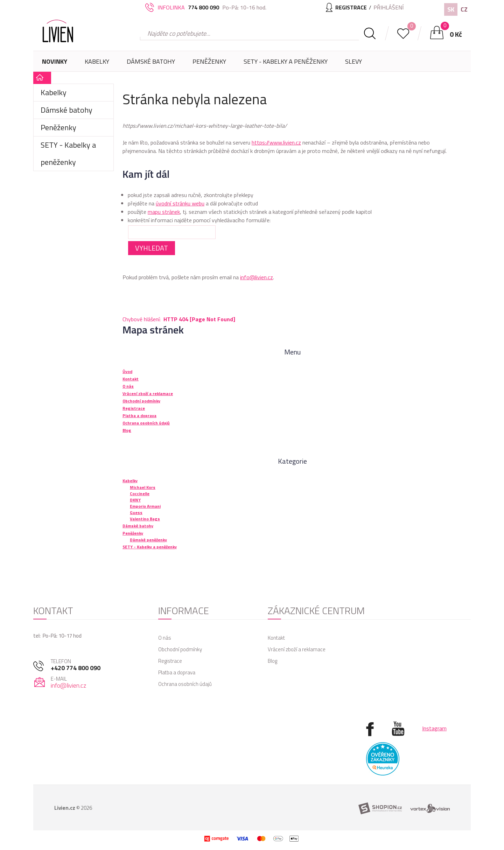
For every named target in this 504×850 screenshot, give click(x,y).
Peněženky (209, 64)
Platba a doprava (177, 672)
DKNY (135, 500)
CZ (464, 9)
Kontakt (276, 638)
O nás (165, 638)
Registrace (170, 661)
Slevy (353, 61)
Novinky (55, 61)
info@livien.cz (257, 277)
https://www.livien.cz (276, 142)
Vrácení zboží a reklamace (297, 649)
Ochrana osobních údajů (185, 684)
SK (451, 9)
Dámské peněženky (148, 540)
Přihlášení (388, 7)
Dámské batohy (151, 61)
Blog (272, 661)
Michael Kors (143, 487)
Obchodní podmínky (180, 649)
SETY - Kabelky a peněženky (286, 61)
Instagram (434, 728)
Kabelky (97, 64)
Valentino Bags (145, 519)
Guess (136, 512)
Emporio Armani (145, 506)
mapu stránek (164, 212)
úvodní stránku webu (180, 203)
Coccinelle (140, 494)
